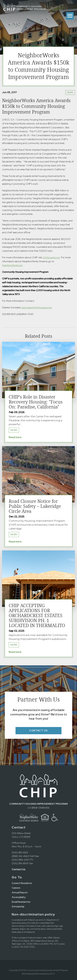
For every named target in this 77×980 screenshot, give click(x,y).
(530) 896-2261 (20, 860)
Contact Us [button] (38, 731)
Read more (15, 437)
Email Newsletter (21, 902)
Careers (16, 888)
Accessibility (19, 897)
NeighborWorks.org (12, 265)
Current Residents (22, 883)
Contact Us (19, 869)
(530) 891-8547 (20, 863)
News (70, 92)
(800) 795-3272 (51, 944)
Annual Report (20, 892)
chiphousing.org (51, 257)
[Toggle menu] (70, 16)
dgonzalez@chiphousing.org (37, 307)
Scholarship (18, 906)
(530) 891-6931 (20, 853)
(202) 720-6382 (21, 947)
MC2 (52, 974)
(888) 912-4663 (20, 856)
